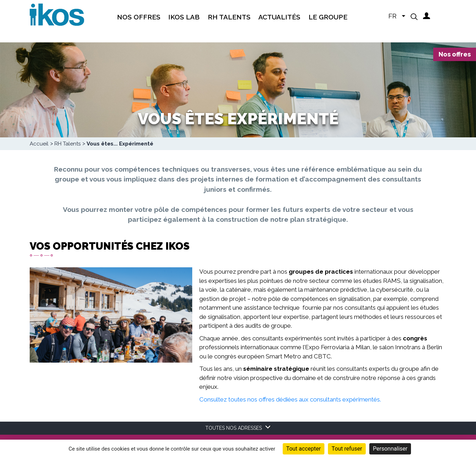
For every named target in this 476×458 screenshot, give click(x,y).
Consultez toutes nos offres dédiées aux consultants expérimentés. (290, 399)
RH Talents (67, 144)
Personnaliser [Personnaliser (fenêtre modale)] (390, 449)
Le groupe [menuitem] (328, 17)
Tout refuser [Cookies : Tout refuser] (347, 449)
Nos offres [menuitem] (139, 17)
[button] (414, 17)
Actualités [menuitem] (279, 17)
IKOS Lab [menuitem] (184, 17)
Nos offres (455, 54)
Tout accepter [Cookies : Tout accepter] (304, 449)
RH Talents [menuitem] (229, 17)
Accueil (39, 144)
